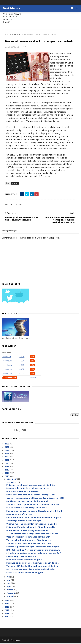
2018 (7, 470)
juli (8, 577)
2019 (7, 467)
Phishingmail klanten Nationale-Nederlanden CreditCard (34, 512)
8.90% (22, 357)
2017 (7, 474)
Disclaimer (33, 378)
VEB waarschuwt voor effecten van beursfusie (29, 544)
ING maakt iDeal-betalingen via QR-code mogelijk (31, 528)
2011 (7, 614)
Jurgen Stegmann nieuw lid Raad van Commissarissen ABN (35, 499)
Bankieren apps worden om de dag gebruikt (28, 502)
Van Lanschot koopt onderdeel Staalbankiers (28, 541)
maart (10, 590)
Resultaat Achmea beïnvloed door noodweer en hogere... (34, 518)
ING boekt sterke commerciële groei (24, 560)
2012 (7, 611)
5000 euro (7, 357)
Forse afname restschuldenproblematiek (27, 508)
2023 (7, 454)
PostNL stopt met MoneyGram (21, 557)
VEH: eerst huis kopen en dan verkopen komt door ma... (34, 505)
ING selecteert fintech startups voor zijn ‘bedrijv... (31, 486)
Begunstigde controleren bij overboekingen (28, 489)
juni (9, 581)
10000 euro (7, 361)
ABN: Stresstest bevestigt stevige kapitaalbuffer (31, 570)
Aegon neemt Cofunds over (20, 515)
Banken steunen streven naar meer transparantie (31, 495)
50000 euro (7, 374)
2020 (7, 464)
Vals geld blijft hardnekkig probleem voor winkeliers (32, 567)
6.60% (22, 366)
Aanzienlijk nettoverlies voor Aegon (24, 521)
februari (11, 594)
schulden (16, 35)
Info (32, 357)
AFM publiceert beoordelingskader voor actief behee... (33, 534)
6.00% (22, 361)
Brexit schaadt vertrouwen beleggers (25, 573)
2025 (7, 448)
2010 (7, 617)
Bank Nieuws (11, 8)
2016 (7, 477)
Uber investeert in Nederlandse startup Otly (28, 537)
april (9, 587)
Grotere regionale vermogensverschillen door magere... (34, 547)
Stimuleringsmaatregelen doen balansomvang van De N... (35, 554)
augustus (12, 483)
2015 (7, 601)
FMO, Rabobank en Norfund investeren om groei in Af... (33, 550)
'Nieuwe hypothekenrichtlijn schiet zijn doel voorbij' (32, 525)
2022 (7, 457)
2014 (7, 604)
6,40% (22, 370)
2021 (7, 461)
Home (7, 35)
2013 (7, 608)
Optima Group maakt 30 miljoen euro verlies (28, 531)
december (12, 480)
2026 (7, 444)
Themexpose (16, 641)
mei (9, 584)
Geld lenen (7, 353)
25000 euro (7, 370)
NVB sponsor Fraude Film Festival (22, 492)
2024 (7, 451)
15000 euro (7, 366)
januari (10, 597)
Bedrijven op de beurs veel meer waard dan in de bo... (32, 563)
